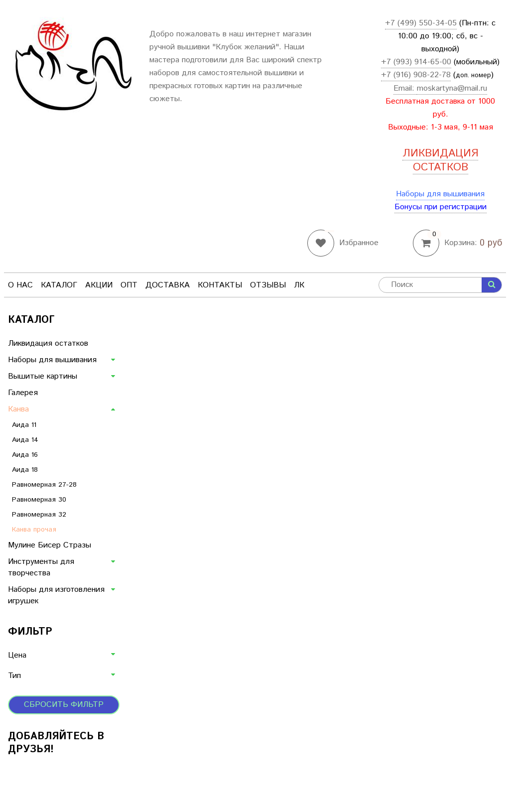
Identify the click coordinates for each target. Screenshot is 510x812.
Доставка (168, 285)
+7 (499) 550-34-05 (421, 23)
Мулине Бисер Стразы (50, 545)
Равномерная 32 (39, 515)
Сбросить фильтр (64, 705)
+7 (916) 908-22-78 (416, 75)
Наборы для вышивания (440, 194)
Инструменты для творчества (41, 567)
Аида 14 (25, 440)
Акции (99, 285)
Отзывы (268, 285)
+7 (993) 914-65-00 (416, 62)
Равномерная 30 (39, 500)
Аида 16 (25, 455)
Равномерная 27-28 (44, 485)
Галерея (23, 393)
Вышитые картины (43, 376)
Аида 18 (25, 470)
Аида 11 (24, 425)
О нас (20, 285)
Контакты (220, 285)
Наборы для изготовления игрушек (56, 595)
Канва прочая (34, 530)
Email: (405, 88)
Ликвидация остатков (48, 343)
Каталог (59, 285)
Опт (129, 285)
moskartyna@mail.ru (452, 88)
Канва (18, 409)
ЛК (299, 285)
